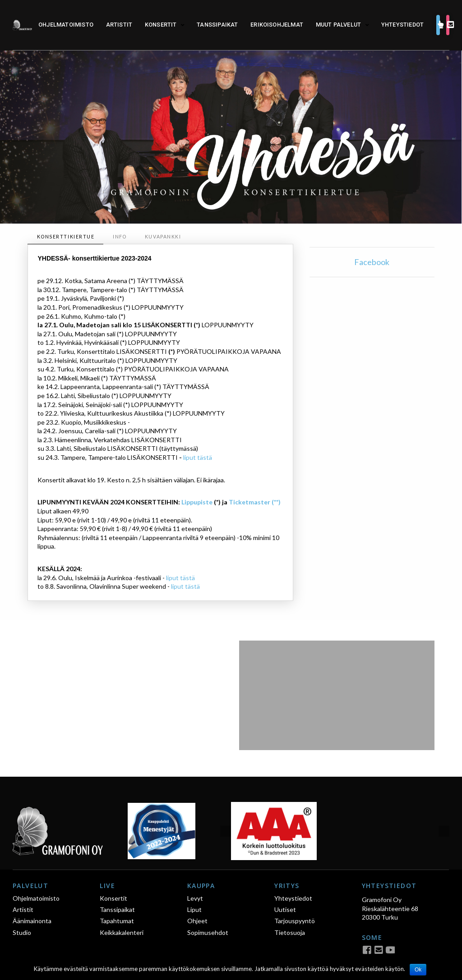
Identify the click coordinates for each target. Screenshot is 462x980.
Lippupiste (197, 502)
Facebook (372, 262)
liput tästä (198, 457)
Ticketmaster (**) (255, 502)
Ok (418, 970)
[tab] (65, 237)
